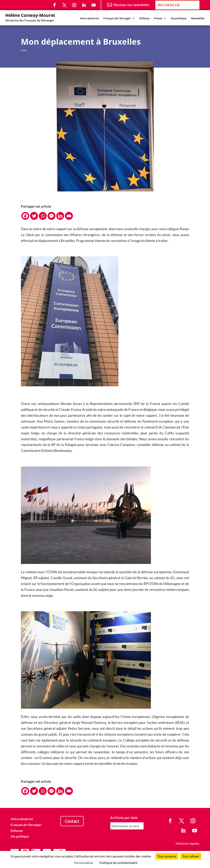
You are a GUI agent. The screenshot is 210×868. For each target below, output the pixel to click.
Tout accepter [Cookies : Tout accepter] (167, 856)
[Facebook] (25, 216)
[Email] (69, 216)
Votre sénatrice (89, 18)
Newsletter (198, 18)
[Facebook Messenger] (51, 216)
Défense (144, 18)
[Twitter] (34, 216)
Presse (158, 18)
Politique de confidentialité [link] (118, 863)
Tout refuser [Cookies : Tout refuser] (191, 856)
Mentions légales (188, 843)
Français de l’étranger (117, 18)
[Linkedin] (60, 216)
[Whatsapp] (43, 216)
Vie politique (179, 18)
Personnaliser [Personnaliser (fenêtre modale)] (84, 863)
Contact (72, 821)
